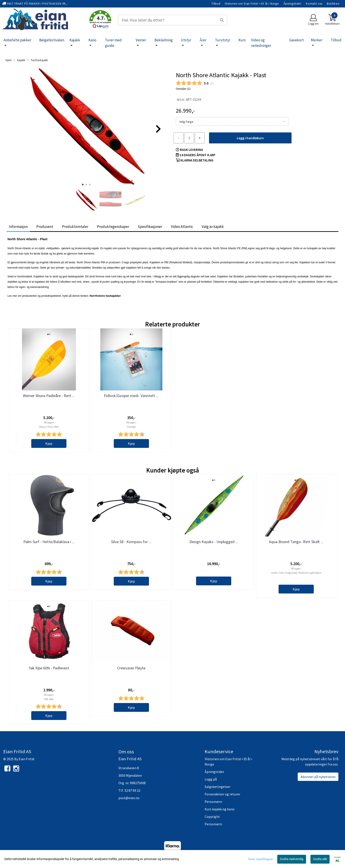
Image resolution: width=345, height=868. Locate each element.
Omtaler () (183, 89)
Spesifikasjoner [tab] (150, 227)
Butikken (333, 4)
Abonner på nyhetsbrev (318, 777)
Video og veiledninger (261, 43)
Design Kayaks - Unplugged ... (214, 542)
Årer (203, 40)
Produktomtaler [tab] (75, 227)
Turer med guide (113, 43)
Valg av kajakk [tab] (213, 227)
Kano (92, 40)
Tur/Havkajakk (38, 60)
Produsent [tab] (45, 227)
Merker (317, 40)
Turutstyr (223, 40)
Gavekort (297, 40)
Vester (141, 40)
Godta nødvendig (292, 859)
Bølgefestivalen (52, 40)
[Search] (172, 20)
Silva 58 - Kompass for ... (131, 542)
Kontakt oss (314, 4)
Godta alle (320, 859)
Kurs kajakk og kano (220, 809)
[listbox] (232, 121)
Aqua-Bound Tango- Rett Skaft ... (296, 542)
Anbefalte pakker (17, 40)
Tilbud (216, 4)
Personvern (213, 802)
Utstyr (186, 40)
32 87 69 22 (132, 790)
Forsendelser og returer (222, 794)
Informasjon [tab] (18, 227)
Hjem (9, 60)
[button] (100, 20)
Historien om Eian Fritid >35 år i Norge (252, 4)
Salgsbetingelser (217, 787)
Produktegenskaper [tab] (113, 227)
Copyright (212, 817)
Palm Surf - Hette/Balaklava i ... (49, 542)
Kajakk (75, 40)
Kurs (242, 40)
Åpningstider (292, 4)
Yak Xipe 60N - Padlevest (49, 668)
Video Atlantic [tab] (182, 227)
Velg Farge (186, 122)
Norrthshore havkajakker (105, 296)
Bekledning (164, 40)
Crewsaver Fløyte (131, 668)
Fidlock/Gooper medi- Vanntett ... (131, 396)
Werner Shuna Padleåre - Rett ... (49, 396)
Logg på (211, 779)
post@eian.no (129, 798)
